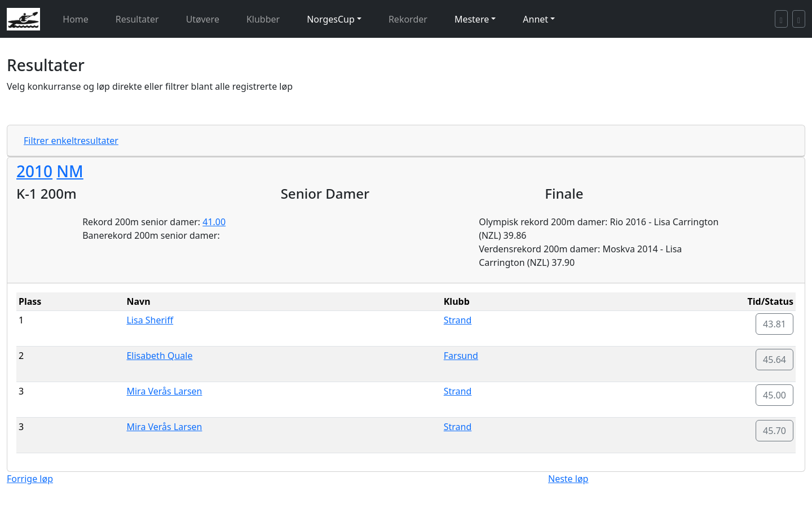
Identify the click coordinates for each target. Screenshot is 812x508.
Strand (458, 320)
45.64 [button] (775, 360)
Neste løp (568, 479)
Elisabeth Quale (159, 356)
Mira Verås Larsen (164, 391)
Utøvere (203, 19)
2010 (34, 171)
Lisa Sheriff (150, 320)
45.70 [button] (775, 431)
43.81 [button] (775, 324)
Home (76, 19)
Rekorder (408, 19)
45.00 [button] (775, 395)
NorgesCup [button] (331, 19)
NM (70, 171)
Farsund (461, 356)
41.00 (214, 222)
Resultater (137, 19)
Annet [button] (535, 19)
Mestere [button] (472, 19)
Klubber (263, 19)
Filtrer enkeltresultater (71, 141)
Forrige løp (30, 479)
